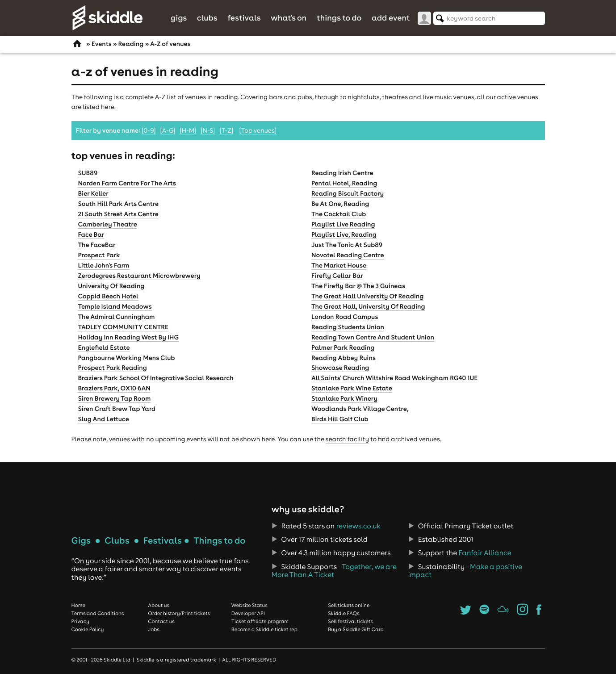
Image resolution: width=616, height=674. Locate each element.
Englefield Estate (104, 347)
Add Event (391, 18)
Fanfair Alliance (485, 553)
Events (102, 44)
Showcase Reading (340, 368)
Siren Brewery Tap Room (114, 398)
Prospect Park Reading (112, 368)
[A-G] (168, 130)
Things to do (339, 18)
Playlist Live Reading (343, 224)
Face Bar (91, 234)
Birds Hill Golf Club (340, 419)
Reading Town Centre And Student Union (373, 337)
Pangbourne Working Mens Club (126, 358)
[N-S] (208, 130)
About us (159, 605)
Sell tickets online (349, 605)
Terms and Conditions (98, 613)
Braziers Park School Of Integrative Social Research (155, 378)
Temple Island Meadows (115, 306)
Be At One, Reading (340, 204)
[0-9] (149, 130)
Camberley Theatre (107, 224)
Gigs (179, 18)
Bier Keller (93, 193)
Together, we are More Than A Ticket (334, 571)
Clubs (207, 18)
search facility (347, 439)
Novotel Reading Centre (348, 255)
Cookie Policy (88, 629)
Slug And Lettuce (103, 419)
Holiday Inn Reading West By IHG (128, 337)
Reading (131, 44)
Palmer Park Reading (343, 347)
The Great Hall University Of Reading (367, 296)
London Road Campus (345, 317)
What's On (289, 18)
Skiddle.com (107, 18)
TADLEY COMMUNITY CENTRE (123, 327)
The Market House (339, 265)
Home (79, 605)
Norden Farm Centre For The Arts (127, 183)
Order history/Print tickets (179, 613)
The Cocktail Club (339, 214)
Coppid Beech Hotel (108, 296)
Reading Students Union (348, 327)
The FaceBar (96, 245)
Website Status (249, 605)
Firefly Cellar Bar (337, 276)
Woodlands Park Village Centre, (360, 409)
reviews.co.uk (358, 526)
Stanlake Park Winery (344, 398)
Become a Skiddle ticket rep (264, 629)
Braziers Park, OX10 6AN (114, 388)
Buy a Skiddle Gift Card (356, 629)
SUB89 (88, 173)
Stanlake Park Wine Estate (352, 388)
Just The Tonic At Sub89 (347, 245)
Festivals (244, 18)
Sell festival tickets (350, 621)
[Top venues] (258, 130)
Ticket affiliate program (260, 621)
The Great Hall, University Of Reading (368, 306)
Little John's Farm (103, 265)
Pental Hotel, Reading (344, 183)
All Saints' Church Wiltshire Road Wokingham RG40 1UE (394, 378)
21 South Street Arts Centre (118, 214)
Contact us (161, 621)
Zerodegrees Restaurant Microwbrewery (139, 276)
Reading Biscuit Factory (348, 193)
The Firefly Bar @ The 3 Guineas (358, 286)
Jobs (154, 629)
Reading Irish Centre (342, 173)
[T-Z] (226, 130)
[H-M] (188, 130)
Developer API (248, 613)
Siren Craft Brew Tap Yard (117, 409)
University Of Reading (111, 286)
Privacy (80, 621)
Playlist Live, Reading (344, 234)
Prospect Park (99, 255)
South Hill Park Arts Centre (118, 204)
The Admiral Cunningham (116, 317)
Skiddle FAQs (344, 613)
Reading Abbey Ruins (344, 358)
